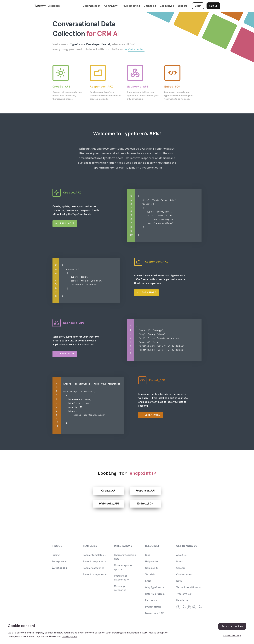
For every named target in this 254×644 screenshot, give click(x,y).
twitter (184, 606)
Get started (136, 49)
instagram (189, 606)
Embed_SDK (145, 502)
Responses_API (145, 489)
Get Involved (167, 6)
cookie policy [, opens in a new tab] (69, 637)
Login (198, 6)
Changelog (150, 6)
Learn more (67, 224)
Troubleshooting (131, 6)
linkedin (200, 606)
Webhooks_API (109, 502)
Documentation (92, 6)
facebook (178, 606)
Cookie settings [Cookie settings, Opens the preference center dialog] (232, 636)
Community (111, 6)
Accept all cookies (232, 626)
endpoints (142, 472)
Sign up (213, 6)
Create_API (109, 489)
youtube (194, 606)
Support (182, 6)
